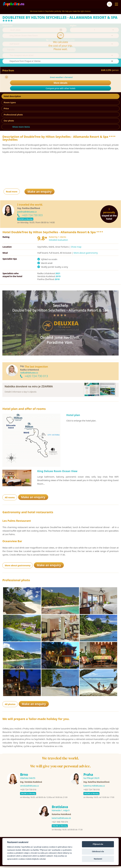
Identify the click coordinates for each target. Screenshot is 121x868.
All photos (10, 779)
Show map (76, 322)
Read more (12, 267)
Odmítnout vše (98, 851)
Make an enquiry (39, 267)
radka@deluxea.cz (29, 448)
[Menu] (116, 4)
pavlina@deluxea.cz (27, 287)
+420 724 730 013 (36, 451)
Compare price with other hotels (60, 164)
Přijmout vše (98, 844)
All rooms (10, 573)
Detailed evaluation (58, 315)
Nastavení (98, 859)
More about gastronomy (86, 328)
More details (60, 158)
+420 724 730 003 (32, 290)
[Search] (109, 4)
